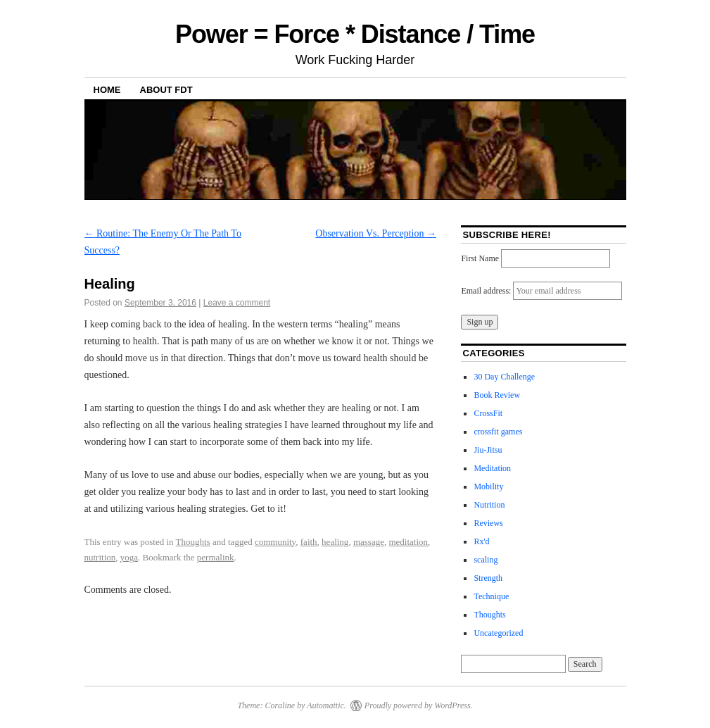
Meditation (492, 468)
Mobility (488, 487)
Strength (488, 578)
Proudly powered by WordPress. (419, 705)
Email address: (487, 291)
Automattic (325, 705)
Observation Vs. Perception (376, 233)
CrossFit (488, 413)
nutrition (100, 557)
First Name (480, 258)
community (275, 542)
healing (335, 542)
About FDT (166, 90)
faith (309, 542)
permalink (216, 557)
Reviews (488, 523)
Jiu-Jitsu (488, 450)
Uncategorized (498, 633)
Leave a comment (237, 303)
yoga (129, 557)
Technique (491, 596)
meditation (408, 542)
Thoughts (193, 542)
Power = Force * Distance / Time (355, 34)
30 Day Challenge (504, 377)
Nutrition (489, 505)
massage (369, 542)
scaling (486, 560)
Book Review (497, 395)
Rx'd (481, 541)
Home (107, 90)
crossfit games (498, 432)
